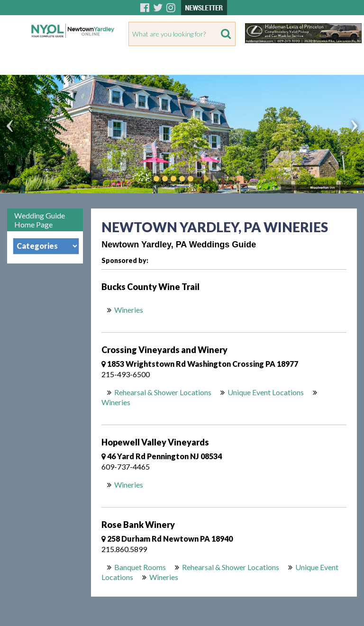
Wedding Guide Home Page (40, 220)
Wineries (129, 310)
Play (205, 179)
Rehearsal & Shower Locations (163, 392)
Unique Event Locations (266, 392)
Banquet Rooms (140, 567)
